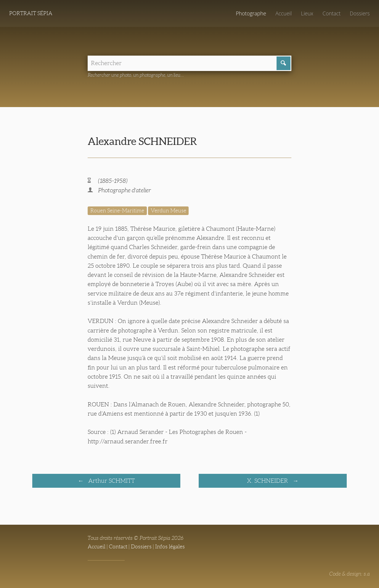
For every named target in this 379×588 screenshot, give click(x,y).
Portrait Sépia (31, 13)
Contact (331, 13)
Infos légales (170, 547)
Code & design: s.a (350, 574)
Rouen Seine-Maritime (117, 211)
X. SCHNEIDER (268, 481)
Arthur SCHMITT (111, 481)
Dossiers (360, 13)
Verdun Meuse (168, 211)
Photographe (251, 13)
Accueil (284, 13)
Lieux (307, 13)
